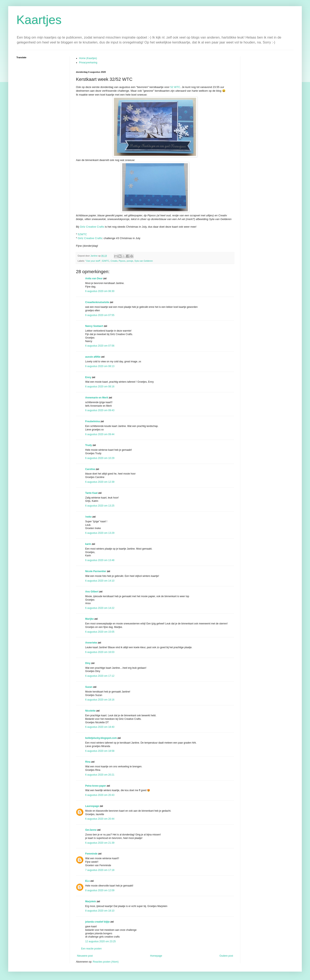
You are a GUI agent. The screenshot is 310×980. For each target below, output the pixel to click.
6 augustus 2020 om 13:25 (100, 506)
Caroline (90, 469)
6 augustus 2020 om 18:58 (100, 751)
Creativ (114, 261)
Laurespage (92, 806)
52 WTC (175, 87)
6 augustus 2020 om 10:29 (100, 458)
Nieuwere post (85, 956)
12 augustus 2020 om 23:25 (100, 941)
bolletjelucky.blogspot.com (101, 738)
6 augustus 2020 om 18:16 (100, 700)
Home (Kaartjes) (88, 58)
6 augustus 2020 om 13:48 (100, 560)
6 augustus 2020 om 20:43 (100, 795)
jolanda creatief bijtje (97, 922)
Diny (88, 663)
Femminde (91, 854)
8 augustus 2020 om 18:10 (100, 911)
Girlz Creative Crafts (92, 227)
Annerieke (91, 643)
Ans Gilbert (92, 592)
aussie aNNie (93, 357)
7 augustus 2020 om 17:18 (100, 870)
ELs (87, 881)
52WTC (82, 234)
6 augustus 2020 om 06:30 (100, 291)
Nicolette (90, 711)
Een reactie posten (91, 949)
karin (88, 544)
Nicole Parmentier (96, 571)
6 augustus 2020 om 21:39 (100, 843)
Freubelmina (92, 421)
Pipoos (122, 261)
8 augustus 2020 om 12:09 (100, 890)
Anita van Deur (94, 278)
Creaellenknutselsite (97, 302)
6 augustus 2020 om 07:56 (100, 346)
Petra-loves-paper (96, 786)
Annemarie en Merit (97, 398)
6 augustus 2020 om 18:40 (100, 727)
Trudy (89, 445)
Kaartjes (39, 20)
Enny (88, 377)
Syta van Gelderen (144, 261)
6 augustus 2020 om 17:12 (100, 676)
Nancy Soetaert (94, 326)
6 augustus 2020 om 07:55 (100, 315)
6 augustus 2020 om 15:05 (100, 632)
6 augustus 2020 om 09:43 (100, 410)
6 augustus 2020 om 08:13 (100, 366)
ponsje (130, 261)
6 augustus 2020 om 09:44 (100, 434)
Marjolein (91, 901)
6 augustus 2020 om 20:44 (100, 819)
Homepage (156, 956)
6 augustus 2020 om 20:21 (100, 775)
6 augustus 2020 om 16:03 (100, 652)
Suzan (89, 687)
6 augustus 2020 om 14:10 (100, 581)
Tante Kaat (91, 493)
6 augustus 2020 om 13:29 (100, 533)
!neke (88, 517)
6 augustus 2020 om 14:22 (100, 608)
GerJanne (91, 830)
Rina (88, 762)
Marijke (89, 619)
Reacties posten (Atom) (106, 962)
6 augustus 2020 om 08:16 (100, 387)
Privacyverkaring (88, 63)
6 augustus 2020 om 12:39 (100, 482)
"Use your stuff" (93, 261)
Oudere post (226, 956)
